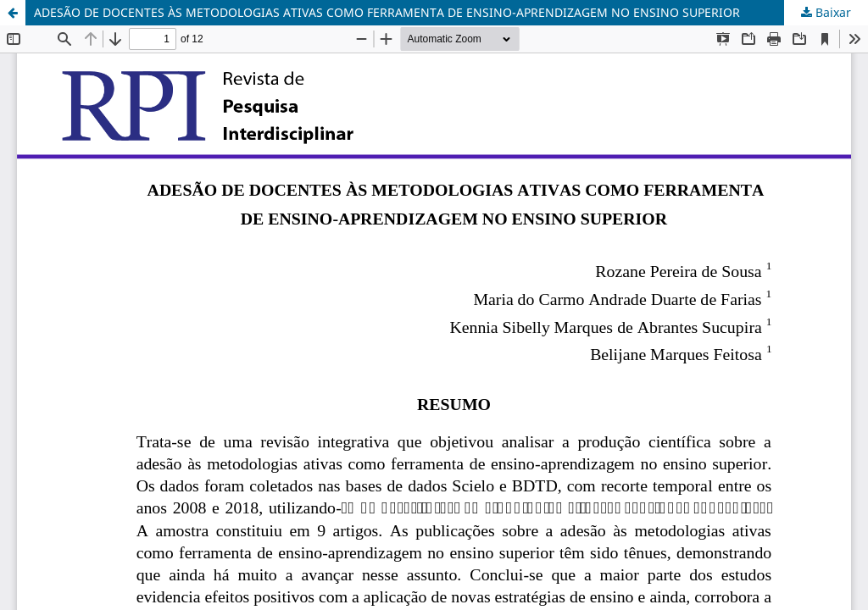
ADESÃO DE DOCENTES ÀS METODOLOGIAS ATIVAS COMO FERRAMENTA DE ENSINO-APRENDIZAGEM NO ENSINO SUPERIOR (387, 12)
